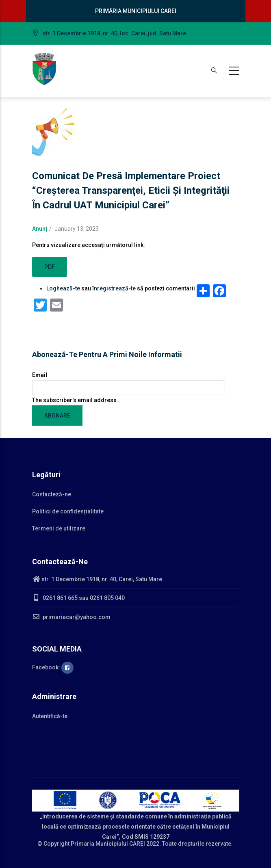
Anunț (40, 229)
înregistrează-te (114, 288)
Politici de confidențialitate (68, 511)
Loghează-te (63, 288)
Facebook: (53, 667)
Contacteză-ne (52, 494)
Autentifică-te (50, 716)
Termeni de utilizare (59, 528)
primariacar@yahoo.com (71, 617)
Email (40, 375)
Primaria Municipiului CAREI (108, 844)
